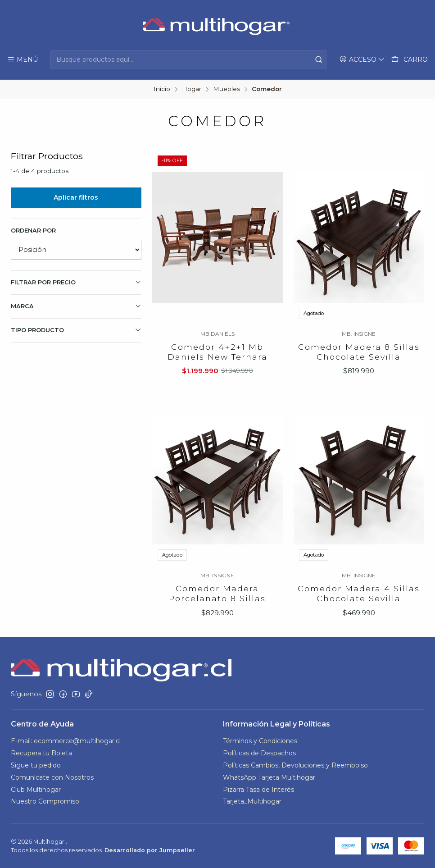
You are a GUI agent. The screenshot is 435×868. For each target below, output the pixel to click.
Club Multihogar (36, 790)
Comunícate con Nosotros (52, 777)
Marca (76, 306)
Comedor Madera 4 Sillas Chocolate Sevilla (359, 616)
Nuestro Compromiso (45, 801)
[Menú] (23, 60)
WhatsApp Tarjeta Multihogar (269, 777)
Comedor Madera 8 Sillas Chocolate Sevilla (359, 352)
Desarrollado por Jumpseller (150, 850)
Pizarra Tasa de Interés (258, 790)
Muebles (227, 89)
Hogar (192, 89)
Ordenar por (33, 231)
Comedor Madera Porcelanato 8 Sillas (217, 607)
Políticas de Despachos (259, 753)
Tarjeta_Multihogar (252, 801)
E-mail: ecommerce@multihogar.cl (66, 741)
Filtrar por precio (76, 282)
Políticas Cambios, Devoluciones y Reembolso (295, 765)
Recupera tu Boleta (41, 753)
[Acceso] (362, 60)
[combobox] (188, 59)
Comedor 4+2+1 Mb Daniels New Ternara (217, 352)
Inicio (162, 89)
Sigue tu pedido (36, 765)
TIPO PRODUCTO (76, 330)
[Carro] (410, 60)
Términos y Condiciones (260, 741)
